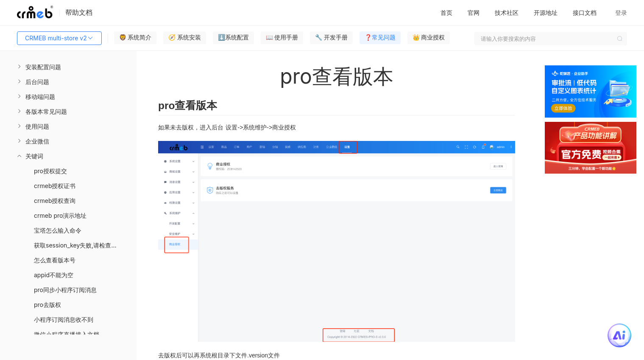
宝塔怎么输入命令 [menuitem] (58, 230)
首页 (446, 13)
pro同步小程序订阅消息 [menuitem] (65, 290)
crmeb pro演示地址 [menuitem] (60, 215)
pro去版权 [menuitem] (47, 305)
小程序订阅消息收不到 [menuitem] (64, 319)
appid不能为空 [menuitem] (54, 275)
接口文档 (585, 13)
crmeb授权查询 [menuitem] (55, 201)
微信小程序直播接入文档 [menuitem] (67, 334)
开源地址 (546, 13)
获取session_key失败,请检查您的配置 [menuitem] (84, 245)
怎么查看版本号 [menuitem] (55, 260)
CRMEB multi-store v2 (59, 38)
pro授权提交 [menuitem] (50, 171)
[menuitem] (68, 67)
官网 (474, 13)
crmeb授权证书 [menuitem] (55, 186)
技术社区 (507, 13)
